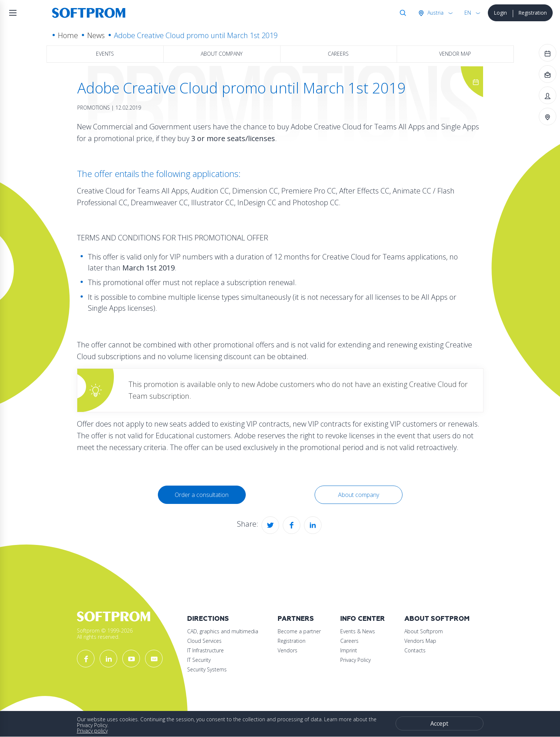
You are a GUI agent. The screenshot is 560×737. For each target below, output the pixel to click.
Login (500, 13)
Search (401, 13)
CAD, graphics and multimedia (223, 631)
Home (68, 35)
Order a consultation (202, 495)
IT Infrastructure (205, 650)
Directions (208, 619)
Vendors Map (420, 641)
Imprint (349, 650)
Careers (338, 54)
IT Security (199, 660)
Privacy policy (92, 731)
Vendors (288, 650)
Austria (435, 13)
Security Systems (207, 669)
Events (105, 54)
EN (468, 13)
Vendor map (455, 54)
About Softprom (437, 619)
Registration (533, 13)
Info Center (363, 619)
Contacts (415, 650)
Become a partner (299, 631)
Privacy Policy (355, 660)
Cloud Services (204, 641)
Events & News (358, 631)
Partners (296, 619)
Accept (439, 723)
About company (222, 54)
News (96, 35)
